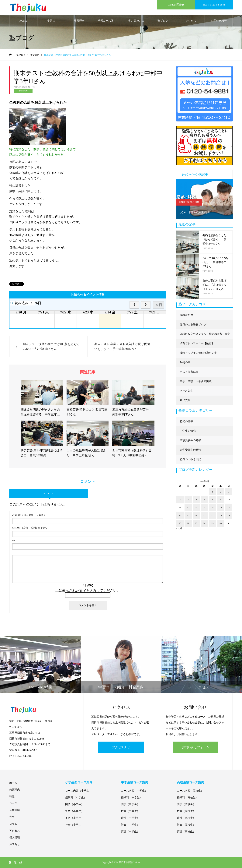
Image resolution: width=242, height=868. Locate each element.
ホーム (13, 783)
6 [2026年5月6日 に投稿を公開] (196, 499)
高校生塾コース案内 (191, 782)
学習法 (51, 21)
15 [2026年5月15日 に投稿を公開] (212, 507)
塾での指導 (186, 421)
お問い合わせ (219, 21)
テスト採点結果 (189, 372)
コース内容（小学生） (78, 791)
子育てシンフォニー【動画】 (197, 343)
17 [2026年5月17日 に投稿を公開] (229, 507)
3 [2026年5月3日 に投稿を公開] (229, 492)
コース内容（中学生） (134, 791)
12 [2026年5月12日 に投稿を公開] (188, 507)
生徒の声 (23, 91)
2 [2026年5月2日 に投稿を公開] (221, 492)
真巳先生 (185, 400)
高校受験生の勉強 (190, 440)
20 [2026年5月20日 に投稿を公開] (196, 515)
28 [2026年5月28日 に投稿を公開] (204, 523)
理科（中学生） (130, 818)
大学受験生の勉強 (190, 450)
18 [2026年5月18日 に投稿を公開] (180, 515)
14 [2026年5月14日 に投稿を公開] (204, 507)
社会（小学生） (74, 825)
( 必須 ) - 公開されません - (30, 528)
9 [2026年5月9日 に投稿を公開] (221, 499)
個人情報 (15, 837)
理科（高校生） (186, 818)
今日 (159, 305)
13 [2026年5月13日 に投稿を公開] (196, 507)
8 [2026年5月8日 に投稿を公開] (213, 499)
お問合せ (15, 844)
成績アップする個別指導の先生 (198, 353)
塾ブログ (163, 21)
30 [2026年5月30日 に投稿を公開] (221, 523)
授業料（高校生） (188, 797)
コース (13, 803)
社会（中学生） (130, 825)
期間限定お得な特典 (189, 202)
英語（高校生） (186, 832)
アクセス (191, 21)
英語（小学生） (74, 818)
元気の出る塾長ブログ (193, 325)
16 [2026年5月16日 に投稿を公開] (221, 507)
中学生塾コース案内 (135, 782)
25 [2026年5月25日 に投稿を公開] (180, 523)
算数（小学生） (74, 811)
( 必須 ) (28, 515)
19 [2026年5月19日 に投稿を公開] (188, 515)
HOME (23, 21)
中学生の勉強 (188, 431)
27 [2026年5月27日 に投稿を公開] (196, 523)
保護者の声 (186, 315)
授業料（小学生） (76, 797)
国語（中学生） (130, 804)
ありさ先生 (186, 391)
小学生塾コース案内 (79, 782)
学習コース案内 (107, 21)
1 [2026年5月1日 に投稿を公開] (213, 492)
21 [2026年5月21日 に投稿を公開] (204, 515)
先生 (12, 817)
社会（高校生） (186, 825)
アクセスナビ (121, 747)
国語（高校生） (186, 804)
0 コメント (48, 493)
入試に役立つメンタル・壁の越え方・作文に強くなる (205, 336)
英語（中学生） (130, 832)
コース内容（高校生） (190, 791)
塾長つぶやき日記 (190, 459)
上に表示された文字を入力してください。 (88, 591)
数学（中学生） (130, 811)
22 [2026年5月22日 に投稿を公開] (212, 515)
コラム (13, 824)
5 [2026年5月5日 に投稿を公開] (188, 499)
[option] (204, 199)
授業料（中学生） (132, 797)
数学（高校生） (186, 811)
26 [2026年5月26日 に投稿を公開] (188, 523)
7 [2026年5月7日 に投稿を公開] (204, 499)
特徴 (12, 797)
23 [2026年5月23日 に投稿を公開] (221, 515)
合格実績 (15, 810)
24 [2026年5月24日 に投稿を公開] (229, 515)
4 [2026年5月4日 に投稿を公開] (180, 499)
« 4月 (179, 528)
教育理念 (79, 21)
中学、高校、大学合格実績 (135, 23)
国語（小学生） (74, 804)
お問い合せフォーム (195, 747)
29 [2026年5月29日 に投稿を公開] (212, 523)
